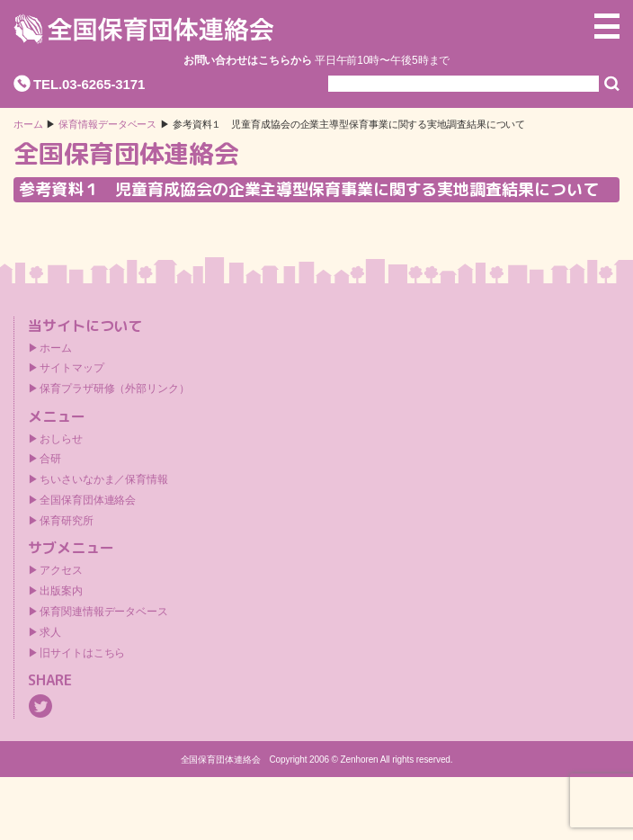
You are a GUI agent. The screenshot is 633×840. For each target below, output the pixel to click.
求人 (50, 632)
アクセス (61, 570)
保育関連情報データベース (104, 612)
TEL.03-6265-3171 (89, 84)
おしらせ (61, 439)
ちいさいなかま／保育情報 (104, 479)
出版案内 (61, 591)
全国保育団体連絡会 (88, 500)
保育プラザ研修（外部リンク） (115, 389)
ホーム (28, 125)
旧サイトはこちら (82, 653)
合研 (50, 459)
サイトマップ (71, 368)
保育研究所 (67, 521)
